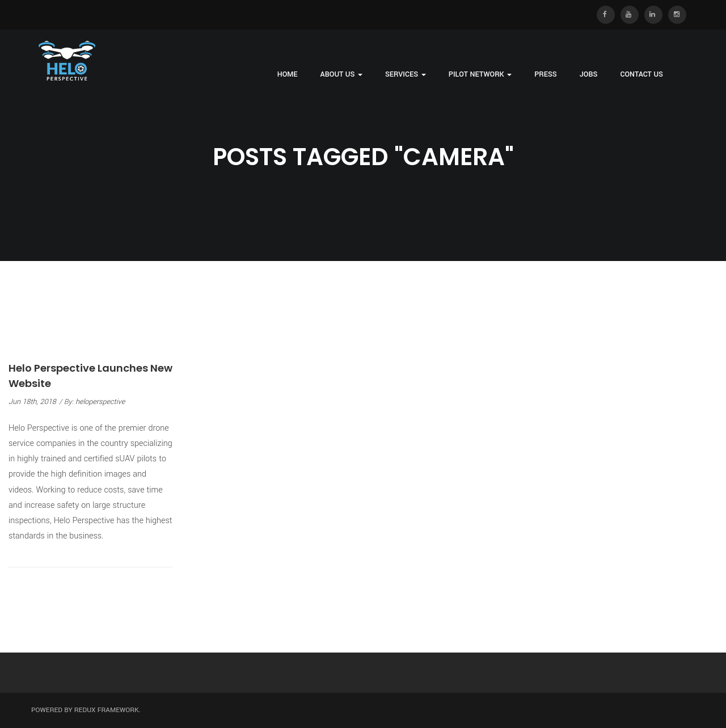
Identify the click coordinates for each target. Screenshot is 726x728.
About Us (341, 74)
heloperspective (100, 402)
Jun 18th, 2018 (32, 402)
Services (406, 74)
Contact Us (641, 74)
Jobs (589, 74)
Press (546, 74)
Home (288, 74)
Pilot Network (480, 74)
